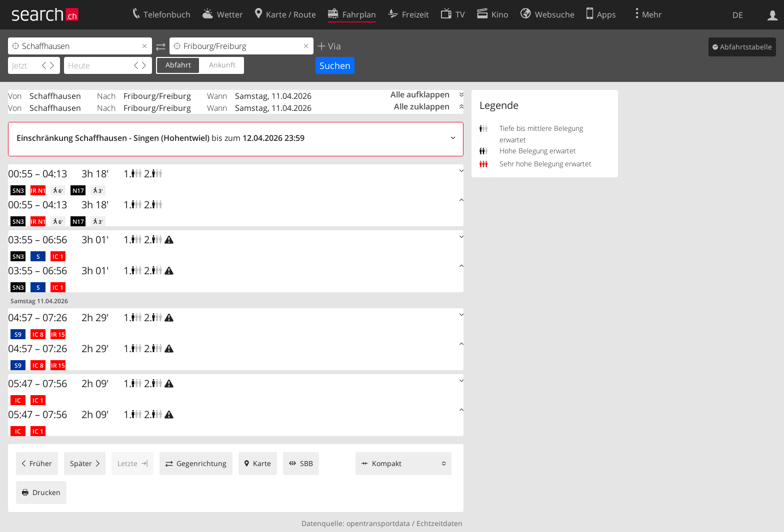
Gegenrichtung (201, 463)
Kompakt (387, 463)
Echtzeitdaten (439, 523)
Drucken (46, 492)
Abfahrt (178, 65)
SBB (306, 463)
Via (333, 46)
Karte (262, 463)
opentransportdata (378, 523)
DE (738, 15)
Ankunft (222, 65)
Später (81, 463)
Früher (41, 463)
